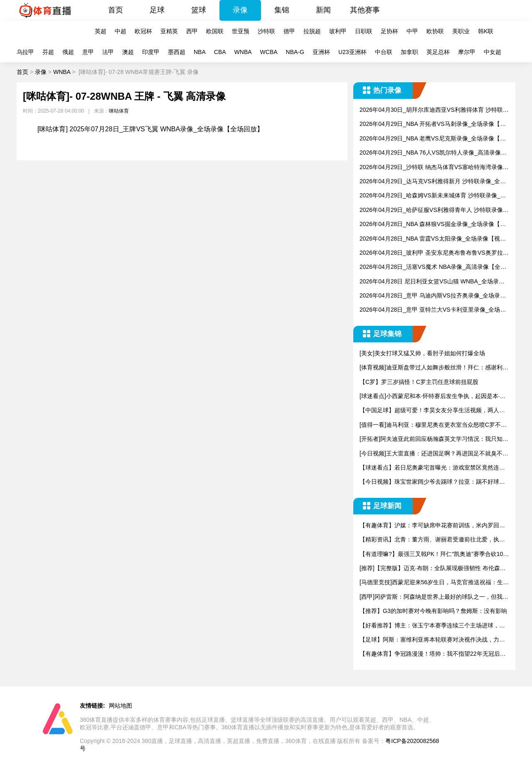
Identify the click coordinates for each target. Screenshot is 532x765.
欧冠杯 (143, 31)
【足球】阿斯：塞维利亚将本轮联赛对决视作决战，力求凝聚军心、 (432, 640)
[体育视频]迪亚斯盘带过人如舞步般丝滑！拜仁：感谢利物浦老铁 (434, 368)
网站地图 (121, 706)
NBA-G (295, 52)
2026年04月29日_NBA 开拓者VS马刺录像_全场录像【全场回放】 (433, 124)
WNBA (243, 52)
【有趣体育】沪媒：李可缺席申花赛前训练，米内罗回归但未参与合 (432, 526)
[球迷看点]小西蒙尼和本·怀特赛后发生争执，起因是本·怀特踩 (433, 397)
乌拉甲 (25, 52)
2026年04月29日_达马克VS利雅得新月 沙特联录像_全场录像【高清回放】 (433, 182)
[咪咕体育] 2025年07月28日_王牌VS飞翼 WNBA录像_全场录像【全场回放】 (150, 129)
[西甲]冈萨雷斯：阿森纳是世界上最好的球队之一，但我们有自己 (434, 597)
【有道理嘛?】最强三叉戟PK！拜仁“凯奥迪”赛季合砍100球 (433, 555)
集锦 (282, 10)
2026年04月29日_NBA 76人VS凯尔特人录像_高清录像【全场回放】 (430, 153)
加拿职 (409, 52)
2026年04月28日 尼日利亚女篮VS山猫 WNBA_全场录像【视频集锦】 (432, 282)
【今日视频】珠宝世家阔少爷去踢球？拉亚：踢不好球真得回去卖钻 (432, 482)
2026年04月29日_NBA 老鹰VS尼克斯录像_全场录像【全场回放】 (433, 139)
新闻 (323, 10)
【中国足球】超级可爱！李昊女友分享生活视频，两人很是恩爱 (432, 411)
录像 (240, 10)
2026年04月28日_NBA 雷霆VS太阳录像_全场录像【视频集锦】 (433, 239)
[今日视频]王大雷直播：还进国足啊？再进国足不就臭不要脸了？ (434, 454)
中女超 (493, 52)
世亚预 (241, 31)
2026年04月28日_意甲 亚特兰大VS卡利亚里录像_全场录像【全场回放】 (433, 310)
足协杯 (389, 31)
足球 (157, 10)
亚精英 (169, 31)
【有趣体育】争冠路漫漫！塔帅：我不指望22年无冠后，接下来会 (433, 654)
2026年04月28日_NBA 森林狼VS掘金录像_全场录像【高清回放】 (433, 225)
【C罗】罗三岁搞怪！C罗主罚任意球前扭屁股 (419, 382)
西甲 (192, 31)
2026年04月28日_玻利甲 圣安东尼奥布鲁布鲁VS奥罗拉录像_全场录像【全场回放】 (434, 253)
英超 (101, 31)
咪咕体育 (119, 111)
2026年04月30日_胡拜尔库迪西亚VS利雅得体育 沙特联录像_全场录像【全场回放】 (434, 110)
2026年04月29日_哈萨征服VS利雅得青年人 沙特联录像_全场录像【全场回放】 (433, 210)
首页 (116, 10)
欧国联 (215, 31)
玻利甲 (338, 31)
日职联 (364, 31)
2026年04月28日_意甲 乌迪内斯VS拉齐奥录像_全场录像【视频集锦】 (433, 296)
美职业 (461, 31)
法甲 (108, 52)
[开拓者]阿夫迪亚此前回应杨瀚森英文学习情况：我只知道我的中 (434, 439)
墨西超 (177, 52)
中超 (121, 31)
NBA (200, 52)
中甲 (412, 31)
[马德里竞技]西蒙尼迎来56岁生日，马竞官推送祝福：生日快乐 (434, 583)
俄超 (68, 52)
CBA (220, 52)
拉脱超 (312, 31)
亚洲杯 (321, 52)
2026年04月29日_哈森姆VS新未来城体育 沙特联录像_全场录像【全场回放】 (433, 196)
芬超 (48, 52)
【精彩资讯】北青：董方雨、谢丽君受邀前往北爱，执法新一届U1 (432, 540)
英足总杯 (438, 52)
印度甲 (151, 52)
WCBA (269, 52)
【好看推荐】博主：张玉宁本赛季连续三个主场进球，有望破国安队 (432, 626)
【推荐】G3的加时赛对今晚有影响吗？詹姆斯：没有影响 (433, 611)
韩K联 (486, 31)
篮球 (199, 10)
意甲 (88, 52)
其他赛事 (365, 10)
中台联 (384, 52)
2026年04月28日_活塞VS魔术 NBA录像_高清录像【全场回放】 (433, 267)
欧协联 (435, 31)
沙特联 (266, 31)
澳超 (128, 52)
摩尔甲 (467, 52)
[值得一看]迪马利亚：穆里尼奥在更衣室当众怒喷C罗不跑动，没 (433, 425)
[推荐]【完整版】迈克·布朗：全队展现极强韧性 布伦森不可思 (433, 569)
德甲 (289, 31)
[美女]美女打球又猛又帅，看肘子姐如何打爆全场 (422, 353)
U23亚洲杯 (352, 52)
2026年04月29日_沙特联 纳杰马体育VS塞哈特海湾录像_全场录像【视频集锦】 (433, 168)
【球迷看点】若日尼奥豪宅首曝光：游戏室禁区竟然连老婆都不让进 (432, 468)
